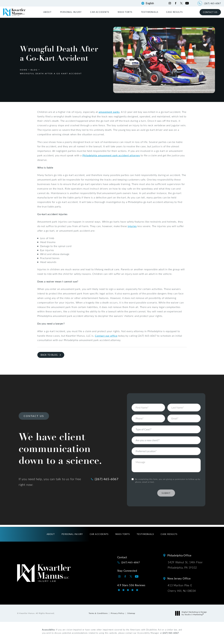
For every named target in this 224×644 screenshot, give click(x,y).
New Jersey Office (179, 578)
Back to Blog (49, 355)
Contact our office (106, 336)
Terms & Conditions (98, 613)
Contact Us (210, 12)
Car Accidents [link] (100, 12)
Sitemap (131, 613)
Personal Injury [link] (71, 12)
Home (24, 70)
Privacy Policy (118, 613)
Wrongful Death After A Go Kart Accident (51, 73)
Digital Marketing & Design (192, 613)
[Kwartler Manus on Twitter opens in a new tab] (181, 3)
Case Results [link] (174, 12)
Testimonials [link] (150, 12)
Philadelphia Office (179, 555)
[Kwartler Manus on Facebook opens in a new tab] (176, 3)
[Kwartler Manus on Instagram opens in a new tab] (170, 3)
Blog (34, 70)
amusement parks (109, 112)
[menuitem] (48, 12)
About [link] (47, 12)
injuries (132, 226)
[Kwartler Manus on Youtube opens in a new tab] (187, 3)
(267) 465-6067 (171, 633)
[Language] (151, 3)
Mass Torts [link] (125, 12)
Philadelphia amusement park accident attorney (111, 155)
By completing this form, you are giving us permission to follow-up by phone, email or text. (168, 468)
